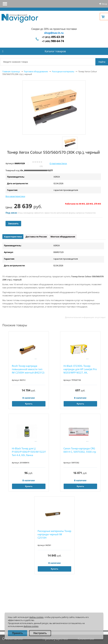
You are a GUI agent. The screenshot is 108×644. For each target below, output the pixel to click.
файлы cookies (36, 617)
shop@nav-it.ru (54, 33)
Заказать (13, 223)
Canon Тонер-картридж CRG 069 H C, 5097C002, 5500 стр (80, 450)
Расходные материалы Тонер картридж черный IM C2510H (54, 534)
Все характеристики (15, 196)
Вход (105, 4)
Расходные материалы (63, 71)
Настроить (40, 633)
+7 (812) (53, 37)
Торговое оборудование (36, 71)
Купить (29, 404)
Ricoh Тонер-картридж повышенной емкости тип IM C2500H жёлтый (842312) (28, 369)
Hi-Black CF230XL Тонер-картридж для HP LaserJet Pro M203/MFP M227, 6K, (80, 369)
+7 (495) (53, 41)
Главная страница (11, 71)
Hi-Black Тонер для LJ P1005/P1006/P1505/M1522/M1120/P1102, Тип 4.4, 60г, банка (29, 452)
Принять (18, 633)
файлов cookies (31, 626)
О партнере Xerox (58, 163)
